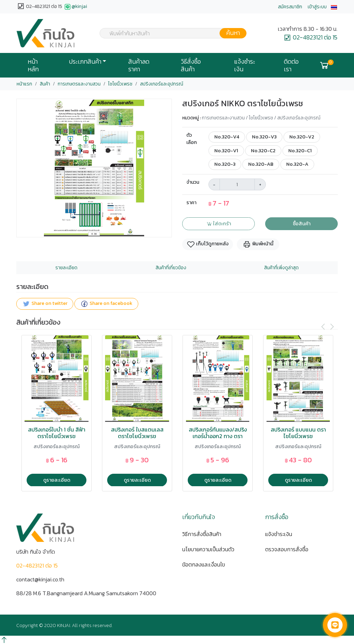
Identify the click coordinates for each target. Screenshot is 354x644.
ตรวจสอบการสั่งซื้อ (287, 549)
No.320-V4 (227, 137)
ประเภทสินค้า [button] (85, 62)
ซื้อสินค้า (302, 224)
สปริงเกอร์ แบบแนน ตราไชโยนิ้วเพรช (298, 433)
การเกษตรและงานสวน (79, 84)
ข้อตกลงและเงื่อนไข (204, 564)
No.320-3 (225, 164)
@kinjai (75, 7)
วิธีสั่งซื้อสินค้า (191, 65)
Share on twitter (45, 304)
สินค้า (45, 84)
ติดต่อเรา (291, 65)
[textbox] (169, 34)
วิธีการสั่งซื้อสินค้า (202, 534)
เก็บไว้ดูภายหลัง (208, 244)
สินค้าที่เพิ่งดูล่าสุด (281, 268)
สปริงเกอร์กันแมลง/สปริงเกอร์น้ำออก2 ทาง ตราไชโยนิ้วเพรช (218, 436)
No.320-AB (261, 164)
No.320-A (297, 164)
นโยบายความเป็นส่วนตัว (208, 549)
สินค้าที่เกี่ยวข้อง (171, 268)
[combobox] (169, 33)
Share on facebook (106, 304)
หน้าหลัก (33, 65)
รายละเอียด (66, 268)
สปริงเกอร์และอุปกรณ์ (162, 84)
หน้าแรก (24, 84)
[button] (334, 7)
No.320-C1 (300, 151)
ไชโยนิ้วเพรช (120, 84)
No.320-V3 (264, 137)
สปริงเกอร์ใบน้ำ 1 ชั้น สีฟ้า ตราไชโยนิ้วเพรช (57, 433)
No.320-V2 (302, 137)
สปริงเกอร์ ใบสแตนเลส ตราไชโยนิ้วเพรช (137, 433)
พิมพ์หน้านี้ (258, 244)
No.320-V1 (226, 151)
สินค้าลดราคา (139, 65)
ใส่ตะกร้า (219, 224)
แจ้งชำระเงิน (245, 65)
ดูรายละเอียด (57, 480)
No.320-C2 (263, 151)
